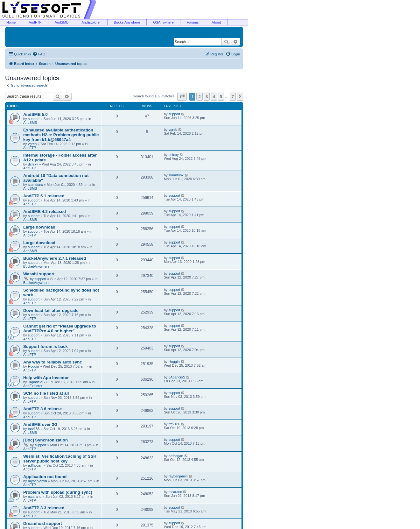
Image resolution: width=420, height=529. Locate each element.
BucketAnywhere (127, 22)
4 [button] (214, 96)
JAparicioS (36, 382)
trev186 (34, 429)
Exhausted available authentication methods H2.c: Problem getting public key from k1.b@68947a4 (61, 135)
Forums (193, 22)
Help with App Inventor (46, 378)
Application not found (45, 477)
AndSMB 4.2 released (45, 212)
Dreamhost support (43, 523)
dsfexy (33, 164)
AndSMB (62, 22)
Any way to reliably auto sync (53, 362)
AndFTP (35, 22)
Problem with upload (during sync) (58, 492)
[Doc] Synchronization (45, 440)
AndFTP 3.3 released (44, 508)
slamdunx (35, 185)
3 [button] (207, 96)
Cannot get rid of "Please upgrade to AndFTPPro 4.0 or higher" (60, 328)
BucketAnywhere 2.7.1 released (55, 258)
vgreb (32, 144)
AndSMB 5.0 (35, 114)
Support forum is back (45, 346)
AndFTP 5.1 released (44, 196)
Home (11, 22)
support (34, 119)
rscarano (35, 497)
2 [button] (199, 96)
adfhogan (35, 465)
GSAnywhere (163, 22)
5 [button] (221, 96)
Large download (39, 227)
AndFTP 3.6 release (42, 409)
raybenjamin (38, 481)
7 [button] (233, 96)
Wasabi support (39, 274)
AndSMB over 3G (40, 424)
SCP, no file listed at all (46, 393)
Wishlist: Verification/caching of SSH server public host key (60, 459)
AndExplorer (91, 22)
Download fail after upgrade (51, 310)
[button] (182, 96)
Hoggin (34, 366)
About (216, 22)
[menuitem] (39, 54)
